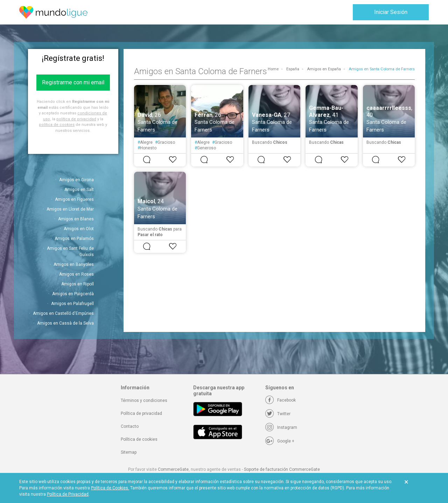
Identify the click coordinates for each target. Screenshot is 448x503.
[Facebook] (281, 400)
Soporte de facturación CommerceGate (282, 469)
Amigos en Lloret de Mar (70, 209)
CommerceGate (173, 469)
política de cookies (57, 125)
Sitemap (129, 452)
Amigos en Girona (76, 180)
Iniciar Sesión (391, 12)
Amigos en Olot (79, 229)
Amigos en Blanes (76, 219)
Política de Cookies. (110, 488)
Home (273, 69)
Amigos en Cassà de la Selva (65, 323)
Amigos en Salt (79, 190)
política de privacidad (76, 119)
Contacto (130, 426)
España (293, 69)
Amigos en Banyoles (74, 264)
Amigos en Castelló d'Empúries (63, 313)
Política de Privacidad (68, 494)
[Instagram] (281, 427)
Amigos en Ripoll (78, 284)
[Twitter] (278, 414)
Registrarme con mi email (73, 82)
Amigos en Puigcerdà (73, 294)
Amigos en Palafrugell (72, 304)
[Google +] (280, 441)
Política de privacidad (141, 413)
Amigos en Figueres (74, 199)
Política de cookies (139, 439)
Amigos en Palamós (74, 239)
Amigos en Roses (76, 274)
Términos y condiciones (144, 401)
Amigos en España (324, 69)
